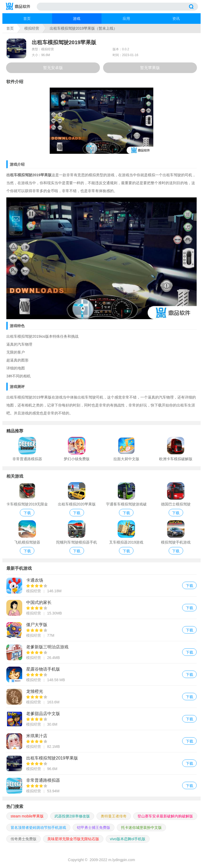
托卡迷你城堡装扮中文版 (141, 828)
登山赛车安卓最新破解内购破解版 (165, 816)
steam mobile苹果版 (27, 816)
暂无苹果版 (150, 68)
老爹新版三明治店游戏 (101, 652)
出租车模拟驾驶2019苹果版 (101, 763)
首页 (27, 19)
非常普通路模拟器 (101, 786)
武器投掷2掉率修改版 (72, 816)
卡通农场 (101, 586)
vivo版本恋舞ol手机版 (128, 839)
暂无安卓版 (53, 68)
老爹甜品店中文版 (101, 719)
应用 (126, 19)
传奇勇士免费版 (24, 839)
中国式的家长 (101, 608)
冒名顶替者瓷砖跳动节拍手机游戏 (38, 828)
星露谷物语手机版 (101, 674)
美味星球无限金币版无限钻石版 (73, 839)
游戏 (77, 19)
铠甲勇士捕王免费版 (94, 828)
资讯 (176, 19)
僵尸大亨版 (101, 630)
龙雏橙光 (101, 697)
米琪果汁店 (101, 741)
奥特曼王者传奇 (114, 816)
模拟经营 (32, 28)
